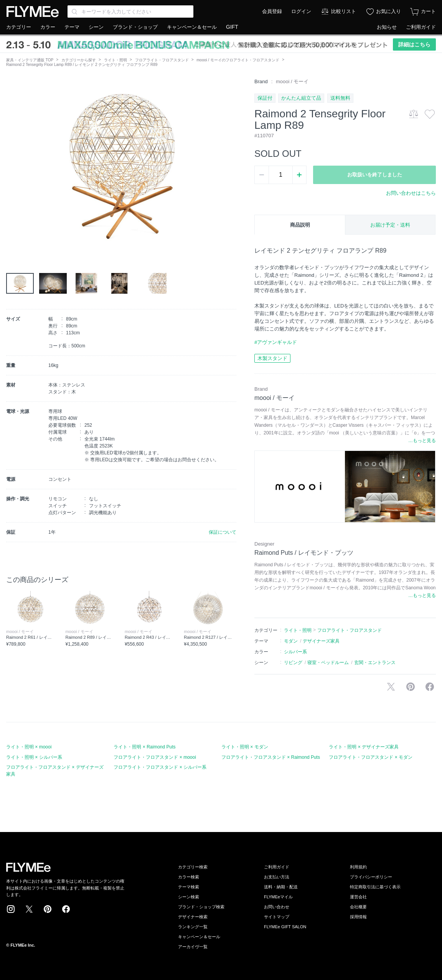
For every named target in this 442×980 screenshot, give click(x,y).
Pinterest (48, 909)
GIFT (232, 27)
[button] (12, 164)
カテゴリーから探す (79, 60)
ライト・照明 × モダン (245, 747)
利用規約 (358, 867)
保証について (223, 532)
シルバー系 (295, 652)
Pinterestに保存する (411, 687)
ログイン (301, 11)
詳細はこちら (414, 44)
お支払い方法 (277, 877)
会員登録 (272, 11)
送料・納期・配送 (281, 887)
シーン (96, 27)
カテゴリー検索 (193, 867)
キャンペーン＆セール (192, 27)
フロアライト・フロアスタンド (162, 60)
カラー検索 (189, 877)
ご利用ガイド (421, 27)
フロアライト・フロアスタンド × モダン (371, 757)
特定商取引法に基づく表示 (375, 887)
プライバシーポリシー (371, 877)
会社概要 (358, 907)
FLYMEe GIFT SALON (285, 927)
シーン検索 (189, 897)
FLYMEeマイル (278, 897)
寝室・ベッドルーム (328, 663)
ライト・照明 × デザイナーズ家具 (364, 747)
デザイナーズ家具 (321, 641)
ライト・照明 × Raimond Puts (144, 747)
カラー (48, 27)
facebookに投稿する (430, 687)
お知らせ (387, 27)
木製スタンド (272, 358)
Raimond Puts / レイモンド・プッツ (304, 553)
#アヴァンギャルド (276, 342)
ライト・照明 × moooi (29, 747)
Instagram (11, 909)
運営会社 (358, 897)
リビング (293, 663)
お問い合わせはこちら (411, 193)
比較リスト (344, 11)
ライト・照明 (115, 60)
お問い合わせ (277, 907)
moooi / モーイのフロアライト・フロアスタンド (238, 60)
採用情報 (358, 917)
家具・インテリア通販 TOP (30, 60)
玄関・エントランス (375, 663)
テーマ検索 (189, 887)
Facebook (66, 909)
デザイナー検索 (193, 917)
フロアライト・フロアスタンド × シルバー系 (160, 767)
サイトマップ (277, 917)
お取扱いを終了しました (375, 175)
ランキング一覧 (193, 927)
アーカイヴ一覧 (193, 947)
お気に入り (388, 11)
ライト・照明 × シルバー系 (34, 757)
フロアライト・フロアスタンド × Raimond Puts (271, 757)
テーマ (72, 27)
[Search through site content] (130, 12)
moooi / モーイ (292, 81)
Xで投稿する (391, 687)
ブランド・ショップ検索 (201, 907)
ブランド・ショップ (135, 27)
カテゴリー (19, 27)
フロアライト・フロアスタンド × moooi (155, 757)
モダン (291, 641)
